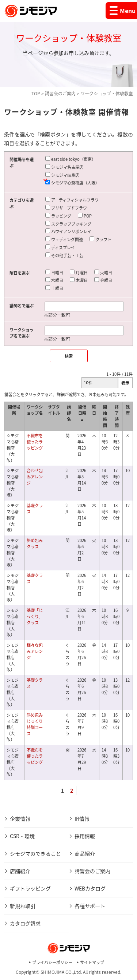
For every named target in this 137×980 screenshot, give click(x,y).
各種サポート (90, 906)
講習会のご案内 (60, 93)
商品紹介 (85, 853)
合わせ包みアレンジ (35, 477)
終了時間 (117, 416)
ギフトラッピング (30, 888)
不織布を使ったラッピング (35, 442)
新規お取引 (23, 906)
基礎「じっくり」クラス (35, 616)
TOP (36, 93)
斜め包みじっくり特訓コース (35, 724)
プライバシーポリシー (52, 962)
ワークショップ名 (35, 410)
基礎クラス (35, 509)
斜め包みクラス (35, 543)
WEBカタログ (90, 888)
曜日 (94, 410)
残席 (128, 410)
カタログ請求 (25, 923)
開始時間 (105, 416)
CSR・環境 (22, 836)
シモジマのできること (35, 853)
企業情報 (20, 818)
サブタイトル (54, 410)
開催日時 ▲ (82, 413)
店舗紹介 (20, 871)
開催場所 (14, 410)
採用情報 (85, 836)
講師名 (69, 413)
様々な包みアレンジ (35, 651)
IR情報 (82, 818)
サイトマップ (92, 962)
